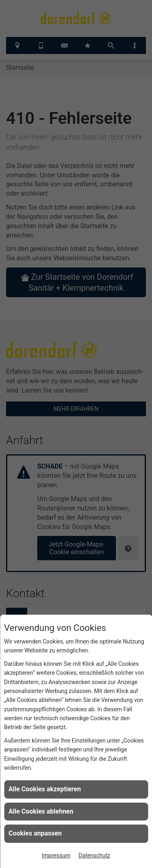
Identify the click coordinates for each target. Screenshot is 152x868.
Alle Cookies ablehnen (41, 811)
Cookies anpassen (35, 833)
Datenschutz (94, 855)
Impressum (56, 855)
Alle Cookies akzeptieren (45, 789)
